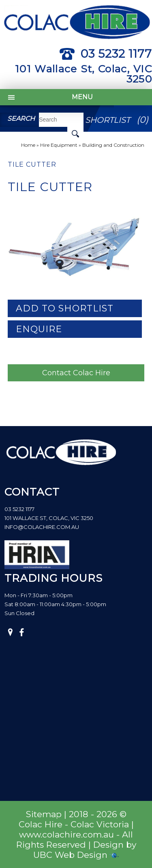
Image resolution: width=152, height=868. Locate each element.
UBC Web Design (70, 855)
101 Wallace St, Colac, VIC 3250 (83, 74)
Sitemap (44, 814)
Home (28, 145)
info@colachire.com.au (42, 527)
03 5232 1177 (106, 54)
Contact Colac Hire (76, 373)
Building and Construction (113, 145)
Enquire (39, 329)
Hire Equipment (59, 145)
